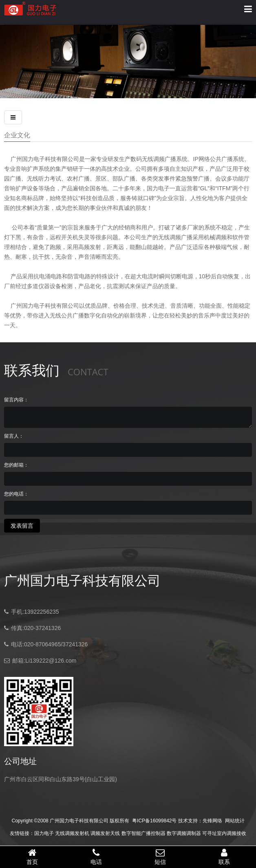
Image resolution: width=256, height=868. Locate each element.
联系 (224, 857)
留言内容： (16, 400)
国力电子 (44, 833)
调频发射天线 (105, 833)
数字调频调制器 (184, 833)
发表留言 (22, 526)
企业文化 (17, 135)
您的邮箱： (16, 465)
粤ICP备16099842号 (154, 821)
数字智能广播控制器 (143, 833)
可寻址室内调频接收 (224, 833)
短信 (160, 857)
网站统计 (235, 821)
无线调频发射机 (72, 833)
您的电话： (16, 494)
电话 (96, 857)
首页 (32, 857)
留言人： (14, 436)
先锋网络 (212, 821)
